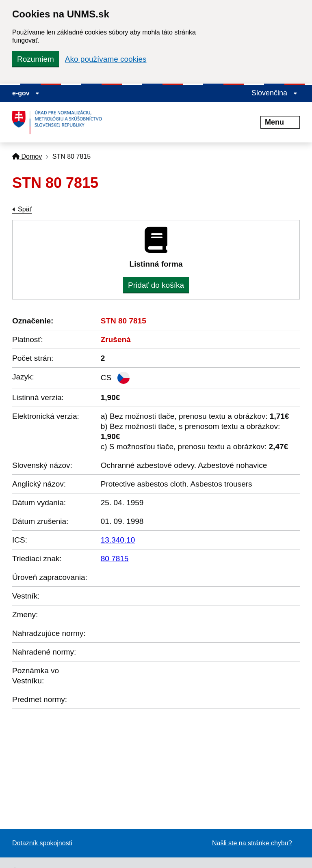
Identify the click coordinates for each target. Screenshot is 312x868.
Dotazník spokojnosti (42, 843)
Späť (25, 209)
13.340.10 (118, 540)
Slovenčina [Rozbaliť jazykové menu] (274, 93)
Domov (27, 156)
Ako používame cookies (106, 59)
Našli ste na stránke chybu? (252, 843)
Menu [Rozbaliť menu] (280, 122)
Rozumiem (36, 59)
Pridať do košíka (156, 285)
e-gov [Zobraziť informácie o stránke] (26, 93)
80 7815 (115, 559)
